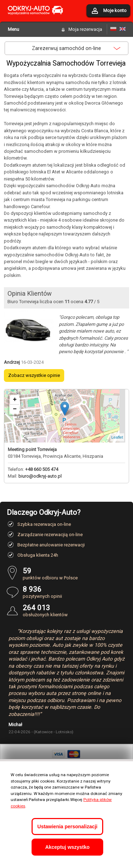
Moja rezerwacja (85, 29)
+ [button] (15, 400)
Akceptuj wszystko (67, 847)
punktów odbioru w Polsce (75, 574)
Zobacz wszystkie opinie (34, 375)
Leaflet (117, 437)
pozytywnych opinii (75, 592)
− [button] (15, 409)
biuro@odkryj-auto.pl (40, 476)
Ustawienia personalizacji (67, 827)
